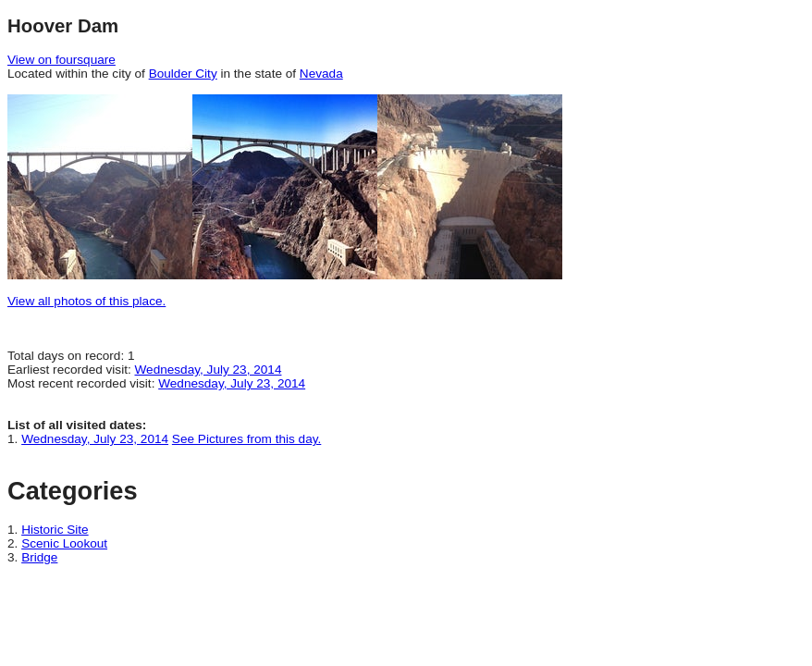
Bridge (39, 557)
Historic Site (55, 530)
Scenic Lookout (64, 543)
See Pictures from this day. (246, 439)
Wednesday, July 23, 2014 (209, 370)
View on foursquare (62, 60)
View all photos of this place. (86, 301)
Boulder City (183, 74)
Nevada (321, 74)
